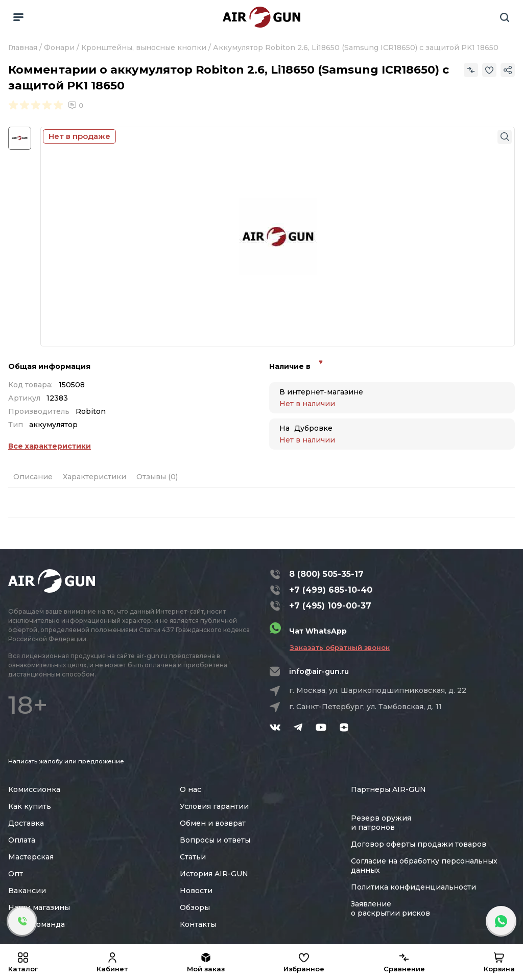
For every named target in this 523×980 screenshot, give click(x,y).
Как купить (30, 806)
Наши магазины (39, 907)
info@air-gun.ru (319, 671)
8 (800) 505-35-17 (326, 574)
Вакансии (27, 891)
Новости (196, 891)
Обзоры (195, 907)
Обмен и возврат (213, 823)
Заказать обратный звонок (340, 647)
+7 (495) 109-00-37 (330, 606)
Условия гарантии (214, 806)
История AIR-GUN (214, 874)
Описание (33, 477)
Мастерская (31, 857)
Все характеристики (50, 446)
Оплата (22, 840)
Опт (16, 874)
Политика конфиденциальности (413, 887)
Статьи (193, 857)
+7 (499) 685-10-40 (331, 590)
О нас (191, 789)
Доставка (26, 823)
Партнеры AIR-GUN (388, 789)
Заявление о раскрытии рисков (390, 908)
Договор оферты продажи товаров (419, 844)
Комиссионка (34, 789)
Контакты (198, 924)
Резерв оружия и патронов (381, 823)
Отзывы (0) (157, 477)
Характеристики (94, 477)
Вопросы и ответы (215, 840)
